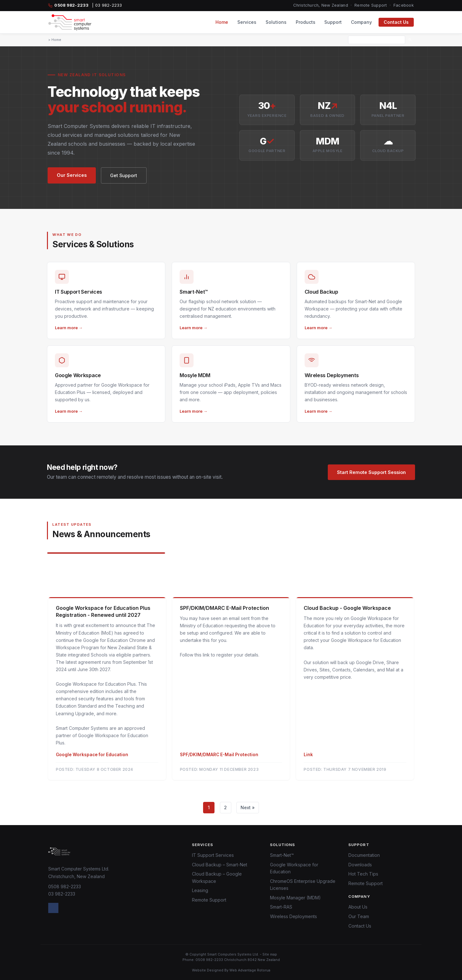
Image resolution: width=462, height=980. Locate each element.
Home (222, 22)
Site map (270, 954)
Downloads (360, 865)
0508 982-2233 (65, 887)
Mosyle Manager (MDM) (295, 898)
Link (308, 755)
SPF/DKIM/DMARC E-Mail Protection (224, 608)
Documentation (364, 855)
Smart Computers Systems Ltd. (233, 954)
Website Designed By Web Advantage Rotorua (231, 970)
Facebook (404, 5)
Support (333, 22)
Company (361, 22)
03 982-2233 (62, 894)
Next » (248, 807)
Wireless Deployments (294, 916)
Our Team (359, 916)
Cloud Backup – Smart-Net (220, 865)
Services (247, 22)
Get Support (124, 175)
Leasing (200, 890)
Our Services (72, 175)
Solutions (276, 22)
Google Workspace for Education (92, 755)
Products (306, 22)
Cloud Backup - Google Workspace (347, 608)
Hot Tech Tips (363, 874)
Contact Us (396, 22)
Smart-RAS (281, 907)
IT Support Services (213, 855)
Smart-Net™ (282, 855)
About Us (358, 907)
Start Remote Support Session (371, 472)
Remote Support (371, 5)
